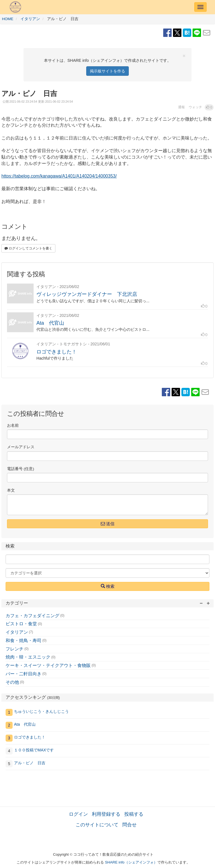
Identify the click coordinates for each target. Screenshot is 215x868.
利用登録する (106, 814)
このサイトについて (97, 825)
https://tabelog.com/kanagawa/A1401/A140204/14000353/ (59, 176)
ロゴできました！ (57, 352)
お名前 (13, 425)
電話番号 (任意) (21, 469)
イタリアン (17, 632)
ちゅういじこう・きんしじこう (41, 711)
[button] (209, 107)
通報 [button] (181, 107)
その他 (12, 682)
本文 (11, 490)
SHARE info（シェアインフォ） (131, 862)
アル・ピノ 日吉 (30, 763)
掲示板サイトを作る (107, 71)
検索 (108, 586)
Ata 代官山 (50, 323)
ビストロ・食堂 (21, 624)
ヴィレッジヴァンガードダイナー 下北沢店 (87, 294)
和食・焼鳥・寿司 (24, 641)
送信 (108, 524)
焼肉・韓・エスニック (28, 657)
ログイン (78, 814)
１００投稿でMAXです (34, 750)
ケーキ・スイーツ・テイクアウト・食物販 (48, 665)
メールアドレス (21, 447)
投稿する (134, 814)
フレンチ (15, 649)
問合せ (129, 825)
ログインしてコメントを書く (28, 248)
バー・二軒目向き (24, 674)
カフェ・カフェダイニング (32, 616)
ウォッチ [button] (195, 107)
